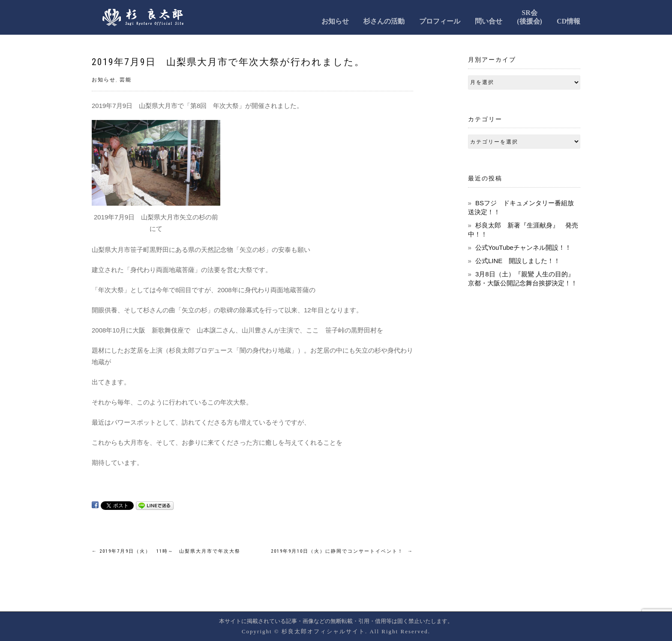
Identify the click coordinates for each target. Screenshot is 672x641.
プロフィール (440, 21)
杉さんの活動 (384, 21)
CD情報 (568, 21)
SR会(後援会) (529, 17)
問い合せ (489, 21)
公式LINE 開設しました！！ (518, 261)
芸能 (126, 80)
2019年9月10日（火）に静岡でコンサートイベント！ (342, 551)
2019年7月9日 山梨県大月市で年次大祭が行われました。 (228, 62)
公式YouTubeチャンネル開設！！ (523, 247)
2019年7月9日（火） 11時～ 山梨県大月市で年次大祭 (166, 551)
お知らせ (335, 21)
